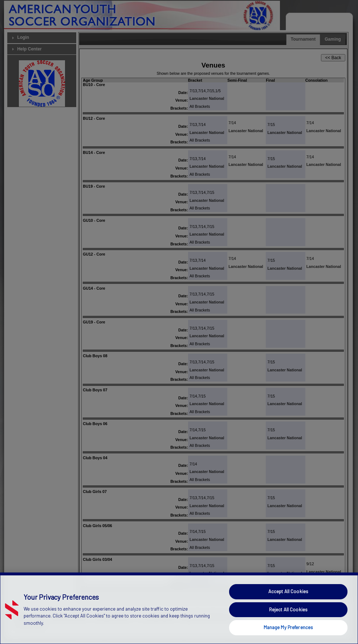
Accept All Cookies (288, 606)
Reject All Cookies (288, 623)
